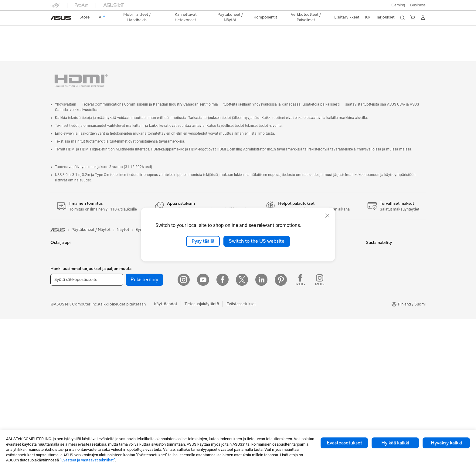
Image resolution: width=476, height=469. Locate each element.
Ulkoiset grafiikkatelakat (135, 311)
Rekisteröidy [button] (144, 430)
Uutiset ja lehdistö (256, 265)
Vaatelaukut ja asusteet (196, 320)
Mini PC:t (121, 238)
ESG (370, 238)
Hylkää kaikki (395, 443)
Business (418, 5)
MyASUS (311, 302)
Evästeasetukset (344, 443)
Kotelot (120, 284)
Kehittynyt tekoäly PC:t (261, 329)
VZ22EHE (64, 32)
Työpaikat (249, 284)
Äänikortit (122, 320)
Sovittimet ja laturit (193, 339)
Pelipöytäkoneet (65, 357)
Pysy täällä (203, 241)
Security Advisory (319, 293)
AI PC (245, 320)
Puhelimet (59, 248)
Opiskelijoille (62, 302)
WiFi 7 (119, 348)
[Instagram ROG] (320, 430)
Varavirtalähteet (190, 357)
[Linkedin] (261, 430)
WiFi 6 (119, 357)
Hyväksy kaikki (446, 443)
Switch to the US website (257, 241)
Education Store (254, 339)
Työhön (57, 284)
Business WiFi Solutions (197, 265)
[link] (61, 18)
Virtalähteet (124, 302)
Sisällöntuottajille (66, 293)
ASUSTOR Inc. (253, 275)
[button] (398, 5)
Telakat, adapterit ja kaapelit (201, 348)
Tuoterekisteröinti (319, 265)
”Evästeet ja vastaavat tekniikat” (87, 460)
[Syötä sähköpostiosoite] (87, 430)
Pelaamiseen (61, 275)
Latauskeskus (315, 275)
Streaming (185, 311)
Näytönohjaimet (128, 275)
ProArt (246, 366)
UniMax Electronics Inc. (261, 302)
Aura (244, 402)
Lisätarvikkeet (63, 312)
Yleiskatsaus (60, 41)
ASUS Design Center (258, 348)
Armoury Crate (253, 393)
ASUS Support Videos (323, 284)
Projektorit (123, 247)
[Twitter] (242, 430)
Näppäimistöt (188, 284)
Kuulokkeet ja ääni (192, 302)
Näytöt (57, 330)
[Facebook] (223, 430)
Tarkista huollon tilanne (323, 311)
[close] (327, 216)
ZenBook (248, 375)
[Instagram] (184, 430)
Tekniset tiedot (92, 41)
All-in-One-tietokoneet (71, 339)
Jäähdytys (122, 293)
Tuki (117, 41)
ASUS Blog (250, 384)
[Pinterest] (281, 430)
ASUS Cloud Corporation (263, 293)
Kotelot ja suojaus (192, 329)
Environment (377, 247)
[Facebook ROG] (300, 430)
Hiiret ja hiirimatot (192, 293)
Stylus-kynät (187, 366)
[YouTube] (203, 430)
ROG (244, 357)
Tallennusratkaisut (129, 329)
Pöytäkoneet (62, 348)
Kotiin (56, 266)
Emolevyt (122, 266)
